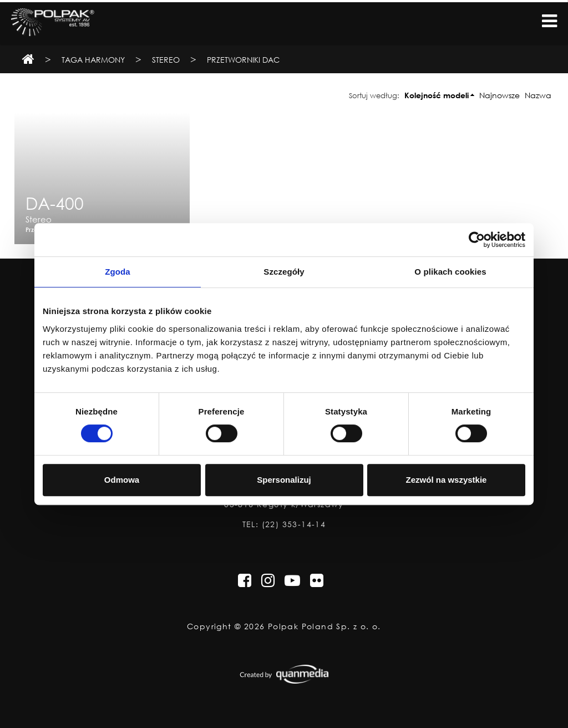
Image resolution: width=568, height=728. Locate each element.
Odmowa (122, 480)
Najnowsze (499, 95)
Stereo (166, 60)
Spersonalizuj (284, 480)
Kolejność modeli (437, 95)
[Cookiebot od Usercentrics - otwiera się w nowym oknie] (477, 240)
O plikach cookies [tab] (450, 272)
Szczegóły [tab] (284, 272)
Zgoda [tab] (118, 272)
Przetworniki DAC (243, 60)
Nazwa (538, 95)
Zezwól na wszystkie (447, 480)
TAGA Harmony (93, 60)
